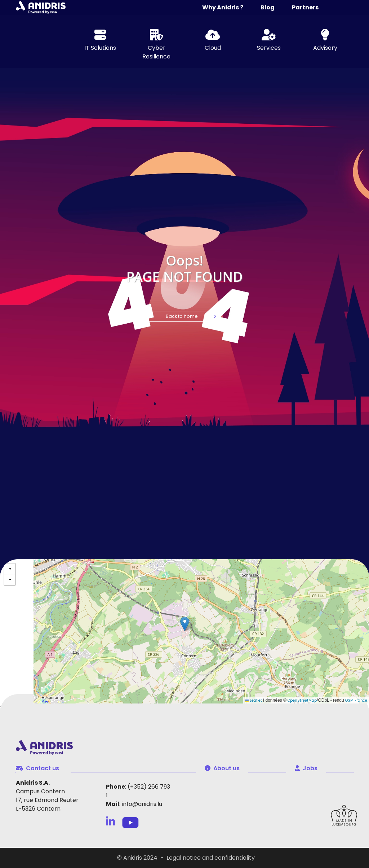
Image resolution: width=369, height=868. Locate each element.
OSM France (356, 700)
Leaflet (254, 700)
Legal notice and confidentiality (211, 858)
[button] (185, 624)
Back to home (182, 316)
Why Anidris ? (223, 7)
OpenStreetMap (302, 700)
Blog (268, 7)
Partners (305, 7)
